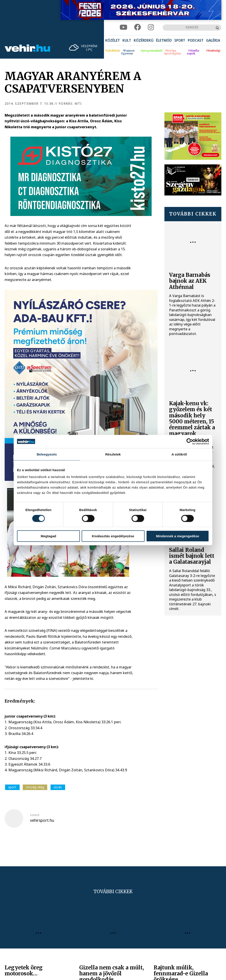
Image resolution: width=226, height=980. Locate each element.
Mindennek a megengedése (178, 536)
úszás (58, 787)
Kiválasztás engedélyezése (113, 536)
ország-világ (35, 787)
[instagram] (151, 27)
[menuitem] (113, 41)
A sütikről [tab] (179, 454)
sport (12, 787)
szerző (35, 815)
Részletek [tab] (113, 454)
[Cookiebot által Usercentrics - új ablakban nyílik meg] (190, 441)
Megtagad (48, 536)
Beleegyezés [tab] (47, 454)
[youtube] (123, 27)
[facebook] (138, 27)
